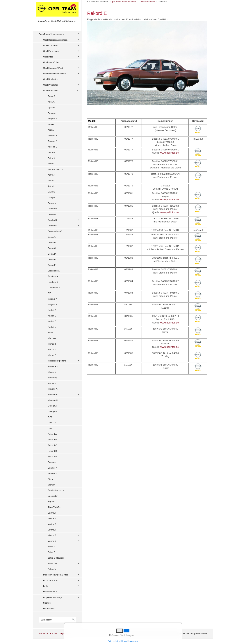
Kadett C (52, 316)
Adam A (52, 96)
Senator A (53, 468)
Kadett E (52, 327)
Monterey (52, 378)
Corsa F (52, 265)
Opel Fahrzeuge (51, 51)
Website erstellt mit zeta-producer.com (189, 633)
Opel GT (52, 423)
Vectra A (52, 513)
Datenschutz (49, 608)
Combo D (52, 220)
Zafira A (52, 547)
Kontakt (54, 633)
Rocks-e (52, 462)
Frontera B (53, 282)
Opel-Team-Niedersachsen (51, 34)
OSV (50, 428)
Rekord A (52, 434)
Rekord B (52, 439)
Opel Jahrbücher (51, 62)
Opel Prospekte (51, 90)
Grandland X (54, 288)
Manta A (52, 338)
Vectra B (52, 518)
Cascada (52, 203)
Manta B (52, 344)
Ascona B (52, 141)
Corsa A (52, 237)
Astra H (51, 164)
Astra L (51, 186)
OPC (50, 417)
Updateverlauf (50, 592)
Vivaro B (52, 535)
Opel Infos (48, 57)
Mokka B (52, 372)
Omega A (52, 406)
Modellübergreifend (57, 361)
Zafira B (52, 552)
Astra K (51, 180)
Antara (51, 124)
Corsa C (52, 248)
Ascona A (52, 135)
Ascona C (52, 147)
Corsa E (52, 259)
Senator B (53, 473)
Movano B (53, 394)
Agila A (51, 102)
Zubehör (52, 569)
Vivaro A (52, 530)
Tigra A (51, 501)
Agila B (51, 107)
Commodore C (55, 231)
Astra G (51, 158)
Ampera (52, 113)
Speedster (53, 496)
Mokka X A (53, 366)
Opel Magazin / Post (53, 68)
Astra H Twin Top (56, 169)
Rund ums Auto (51, 580)
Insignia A (52, 299)
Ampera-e (53, 119)
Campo (51, 197)
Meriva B (52, 355)
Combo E (52, 225)
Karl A (51, 333)
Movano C (53, 400)
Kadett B (52, 310)
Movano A (53, 389)
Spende (47, 603)
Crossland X (54, 271)
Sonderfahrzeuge (56, 490)
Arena (51, 130)
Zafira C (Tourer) (56, 558)
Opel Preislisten (51, 85)
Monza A (52, 383)
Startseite (43, 633)
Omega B (52, 411)
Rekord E (52, 456)
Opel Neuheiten (51, 79)
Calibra (51, 192)
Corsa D (52, 254)
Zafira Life (53, 563)
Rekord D (52, 451)
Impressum (65, 633)
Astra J (51, 175)
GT (49, 293)
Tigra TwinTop (55, 507)
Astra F (51, 152)
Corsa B (52, 242)
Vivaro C (52, 541)
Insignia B (53, 304)
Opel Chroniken (51, 45)
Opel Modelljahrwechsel (55, 74)
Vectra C (52, 524)
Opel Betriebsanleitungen (55, 40)
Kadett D (52, 321)
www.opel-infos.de (169, 153)
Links (46, 586)
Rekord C (52, 445)
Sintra (51, 479)
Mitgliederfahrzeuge (53, 597)
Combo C (52, 214)
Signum (51, 485)
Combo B (52, 209)
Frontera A (53, 276)
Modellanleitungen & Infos (56, 575)
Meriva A (52, 349)
